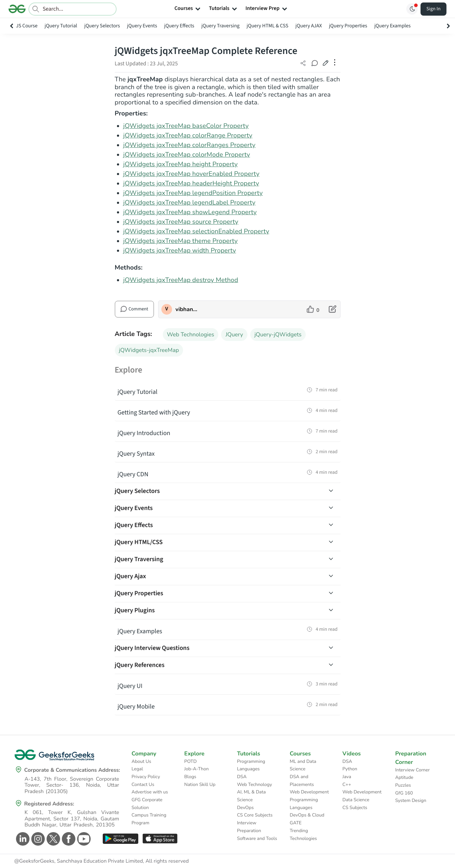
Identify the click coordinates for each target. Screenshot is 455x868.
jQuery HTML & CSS (267, 26)
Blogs (190, 777)
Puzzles (403, 785)
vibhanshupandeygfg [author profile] (187, 309)
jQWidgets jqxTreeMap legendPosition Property (193, 193)
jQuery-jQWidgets (278, 335)
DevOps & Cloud (307, 815)
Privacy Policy (146, 777)
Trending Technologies (303, 835)
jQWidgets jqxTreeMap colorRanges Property (189, 145)
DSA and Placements (302, 781)
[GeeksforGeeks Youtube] (83, 839)
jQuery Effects (179, 26)
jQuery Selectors (102, 26)
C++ (347, 785)
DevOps (245, 808)
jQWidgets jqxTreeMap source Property (181, 222)
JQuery (234, 335)
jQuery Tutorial (61, 26)
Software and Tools (257, 839)
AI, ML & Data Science (251, 796)
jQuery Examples (392, 26)
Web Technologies (191, 335)
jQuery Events (142, 26)
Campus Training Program (149, 819)
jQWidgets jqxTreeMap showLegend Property (190, 212)
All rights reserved (167, 861)
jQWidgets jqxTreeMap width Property (180, 251)
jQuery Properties (348, 26)
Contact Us (143, 785)
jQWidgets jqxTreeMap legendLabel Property (189, 203)
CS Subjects (355, 808)
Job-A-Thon (196, 769)
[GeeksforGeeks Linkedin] (22, 839)
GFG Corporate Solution (147, 804)
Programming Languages (251, 765)
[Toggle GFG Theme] (412, 9)
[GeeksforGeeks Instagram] (37, 839)
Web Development (309, 792)
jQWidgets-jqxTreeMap (149, 350)
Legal (137, 769)
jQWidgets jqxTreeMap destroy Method (181, 280)
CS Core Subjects (255, 815)
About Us (141, 761)
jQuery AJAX (309, 26)
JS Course (27, 26)
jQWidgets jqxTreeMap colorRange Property (188, 136)
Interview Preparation (249, 827)
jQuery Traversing (220, 26)
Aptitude (404, 777)
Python (350, 769)
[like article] (313, 309)
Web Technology (255, 785)
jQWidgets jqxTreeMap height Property (181, 164)
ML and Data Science (303, 765)
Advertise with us (150, 792)
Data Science (356, 800)
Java (347, 777)
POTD (190, 761)
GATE (296, 823)
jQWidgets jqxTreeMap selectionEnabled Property (196, 232)
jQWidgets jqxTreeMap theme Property (181, 241)
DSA (242, 777)
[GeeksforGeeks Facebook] (68, 839)
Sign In (434, 9)
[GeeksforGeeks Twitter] (52, 839)
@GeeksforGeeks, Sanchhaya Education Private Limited (79, 861)
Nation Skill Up (200, 785)
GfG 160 (404, 793)
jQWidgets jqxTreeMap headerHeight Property (191, 184)
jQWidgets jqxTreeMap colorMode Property (187, 155)
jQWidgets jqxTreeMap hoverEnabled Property (191, 174)
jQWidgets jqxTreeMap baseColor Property (186, 126)
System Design (411, 801)
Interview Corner (413, 770)
